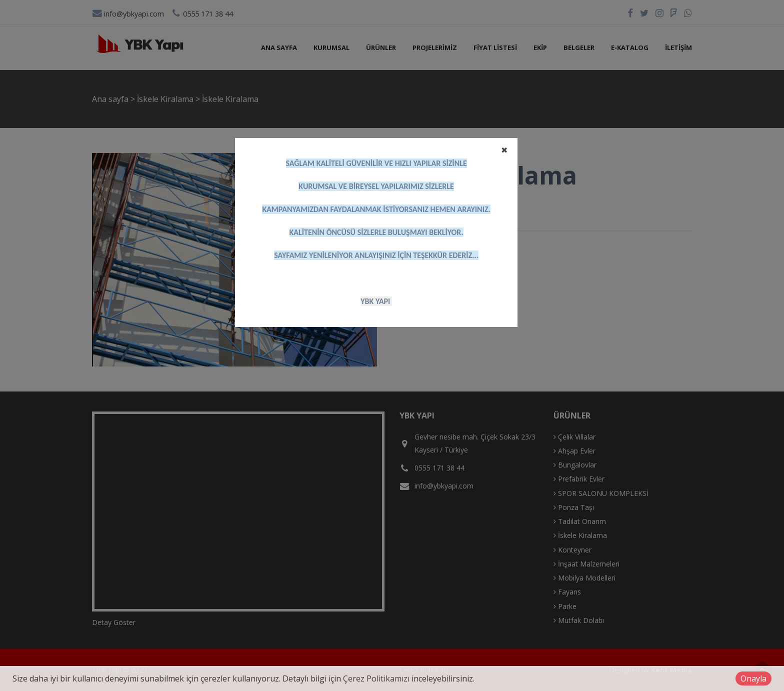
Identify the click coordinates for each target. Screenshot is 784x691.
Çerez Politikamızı (376, 678)
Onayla (753, 678)
